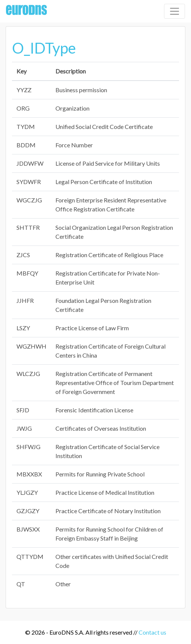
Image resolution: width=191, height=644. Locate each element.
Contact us (152, 632)
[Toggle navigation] (175, 11)
